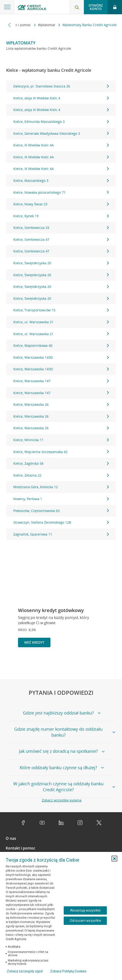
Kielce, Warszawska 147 (61, 381)
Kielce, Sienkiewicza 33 (61, 228)
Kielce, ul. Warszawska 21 (61, 322)
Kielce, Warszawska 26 (61, 404)
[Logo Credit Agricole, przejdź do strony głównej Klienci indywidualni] (32, 8)
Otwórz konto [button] (96, 7)
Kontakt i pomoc (18, 25)
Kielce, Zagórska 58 (61, 463)
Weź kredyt (34, 642)
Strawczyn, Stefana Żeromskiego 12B (61, 522)
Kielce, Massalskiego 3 (61, 181)
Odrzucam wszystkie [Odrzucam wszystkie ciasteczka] (85, 921)
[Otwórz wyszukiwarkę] (77, 7)
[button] (114, 859)
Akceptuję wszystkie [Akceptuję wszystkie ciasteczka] (85, 910)
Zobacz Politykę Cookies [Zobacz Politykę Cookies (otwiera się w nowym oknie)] (68, 971)
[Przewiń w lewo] (10, 25)
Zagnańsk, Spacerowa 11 (61, 534)
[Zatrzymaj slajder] (103, 664)
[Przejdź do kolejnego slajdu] (111, 664)
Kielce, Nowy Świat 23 (61, 204)
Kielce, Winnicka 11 (61, 440)
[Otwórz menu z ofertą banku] (7, 7)
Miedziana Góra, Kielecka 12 (61, 487)
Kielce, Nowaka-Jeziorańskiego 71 (61, 192)
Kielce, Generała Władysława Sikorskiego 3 (61, 133)
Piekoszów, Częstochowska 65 (61, 511)
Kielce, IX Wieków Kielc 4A (61, 145)
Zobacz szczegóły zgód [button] (25, 971)
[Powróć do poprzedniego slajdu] (96, 663)
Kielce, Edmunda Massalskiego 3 (61, 122)
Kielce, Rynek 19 (61, 216)
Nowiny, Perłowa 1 (61, 499)
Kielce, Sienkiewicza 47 (61, 239)
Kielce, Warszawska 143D (61, 357)
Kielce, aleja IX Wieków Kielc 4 (61, 98)
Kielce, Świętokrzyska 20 (61, 263)
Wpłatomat (47, 25)
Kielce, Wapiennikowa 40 (61, 345)
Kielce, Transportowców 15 (61, 310)
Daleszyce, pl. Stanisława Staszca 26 (61, 86)
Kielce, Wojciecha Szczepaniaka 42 (61, 452)
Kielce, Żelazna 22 (61, 475)
